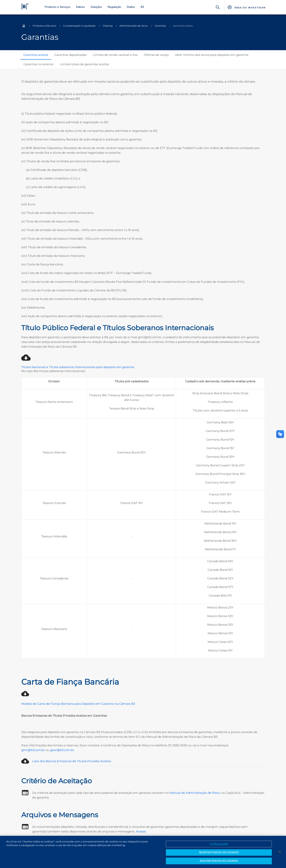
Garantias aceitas (36, 55)
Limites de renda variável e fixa (115, 55)
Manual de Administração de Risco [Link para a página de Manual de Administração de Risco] (195, 793)
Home (24, 26)
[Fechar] (280, 853)
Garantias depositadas (70, 55)
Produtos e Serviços (44, 26)
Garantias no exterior (39, 64)
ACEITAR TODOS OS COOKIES (219, 862)
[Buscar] (218, 7)
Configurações (219, 845)
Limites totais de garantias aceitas (84, 64)
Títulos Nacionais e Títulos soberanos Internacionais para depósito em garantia (78, 367)
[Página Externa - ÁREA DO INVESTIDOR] (246, 7)
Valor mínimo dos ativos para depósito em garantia (212, 55)
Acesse (141, 831)
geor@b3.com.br (62, 750)
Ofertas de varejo (156, 55)
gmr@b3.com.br (33, 750)
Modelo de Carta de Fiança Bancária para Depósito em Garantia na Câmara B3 (78, 704)
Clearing (108, 26)
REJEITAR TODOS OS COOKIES (219, 854)
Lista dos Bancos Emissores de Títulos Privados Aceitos (72, 761)
